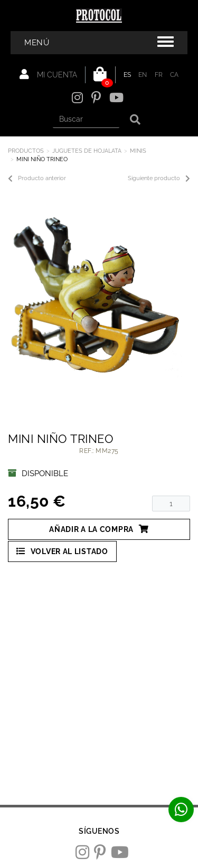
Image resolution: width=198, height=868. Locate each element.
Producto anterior (37, 179)
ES (128, 75)
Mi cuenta (48, 74)
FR (159, 75)
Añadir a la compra (99, 529)
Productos (26, 151)
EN (143, 75)
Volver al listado (62, 551)
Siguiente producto (159, 179)
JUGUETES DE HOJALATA (87, 151)
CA (175, 75)
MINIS (138, 151)
